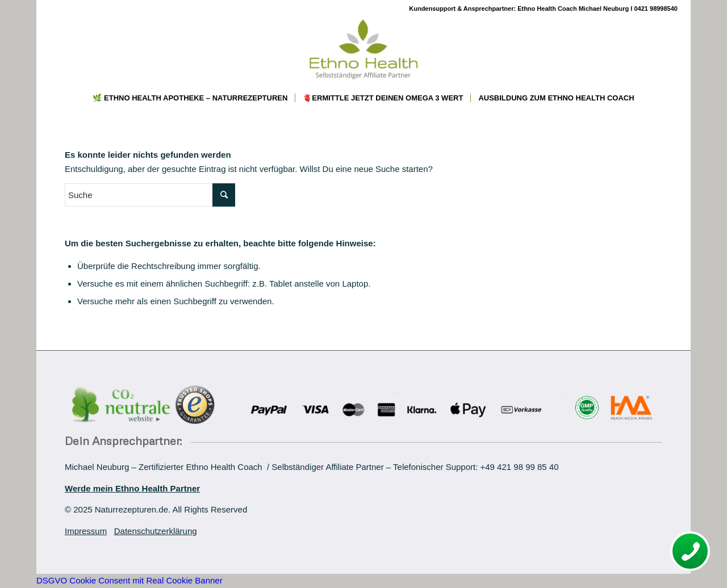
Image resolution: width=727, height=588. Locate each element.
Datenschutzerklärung (156, 531)
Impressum (86, 531)
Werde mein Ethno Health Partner (132, 488)
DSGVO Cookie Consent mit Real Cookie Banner (129, 580)
